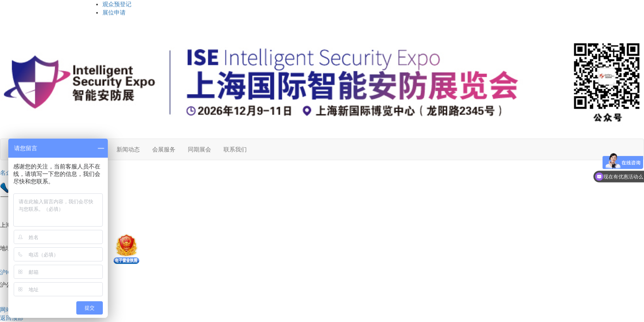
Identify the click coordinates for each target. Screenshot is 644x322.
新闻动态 (128, 149)
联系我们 (235, 149)
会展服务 (164, 149)
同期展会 (199, 149)
